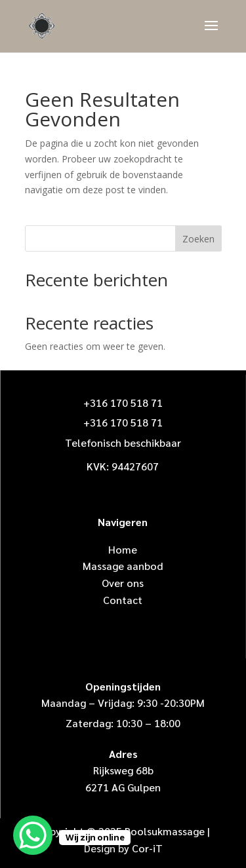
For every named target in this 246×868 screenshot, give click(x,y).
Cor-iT (147, 848)
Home (123, 549)
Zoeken (198, 239)
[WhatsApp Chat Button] (33, 835)
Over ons (123, 583)
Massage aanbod (123, 566)
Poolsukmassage (165, 831)
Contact (123, 600)
